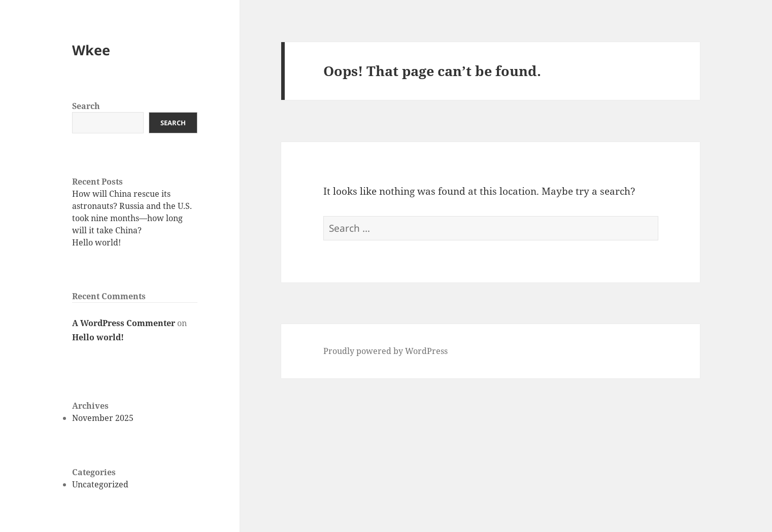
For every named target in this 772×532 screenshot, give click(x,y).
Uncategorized (100, 484)
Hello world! (96, 242)
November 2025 (103, 418)
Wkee (91, 50)
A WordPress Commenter (124, 323)
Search (86, 106)
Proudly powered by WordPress (385, 351)
